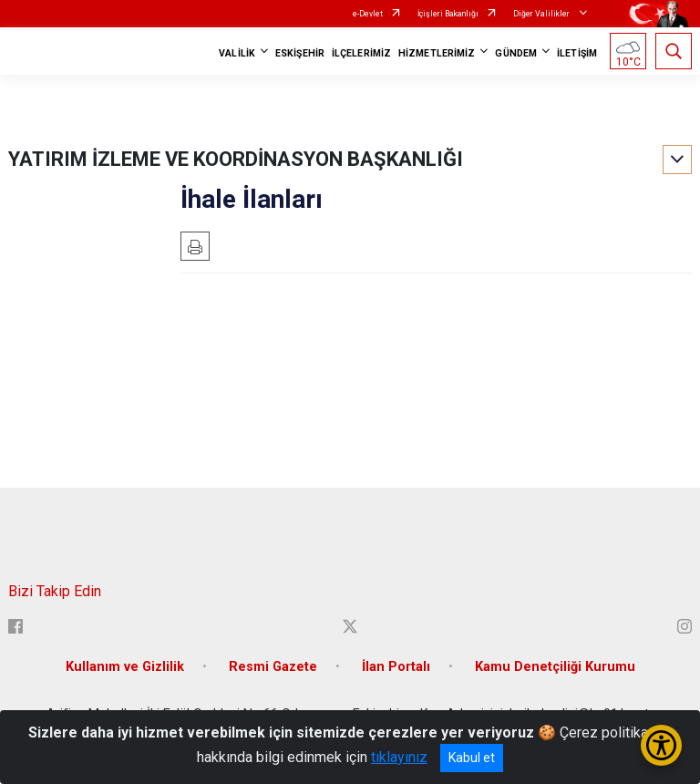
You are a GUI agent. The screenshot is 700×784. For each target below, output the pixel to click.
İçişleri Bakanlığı (448, 14)
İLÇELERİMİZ (361, 53)
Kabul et (472, 758)
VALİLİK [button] (237, 53)
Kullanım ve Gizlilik (125, 667)
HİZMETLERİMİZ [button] (437, 53)
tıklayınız (399, 757)
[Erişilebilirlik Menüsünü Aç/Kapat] (661, 745)
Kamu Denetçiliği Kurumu (555, 667)
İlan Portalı (396, 667)
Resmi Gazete (273, 667)
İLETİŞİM (577, 53)
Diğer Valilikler (542, 14)
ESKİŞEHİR (300, 53)
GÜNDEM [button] (516, 53)
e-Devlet (368, 14)
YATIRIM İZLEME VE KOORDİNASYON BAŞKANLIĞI (236, 159)
